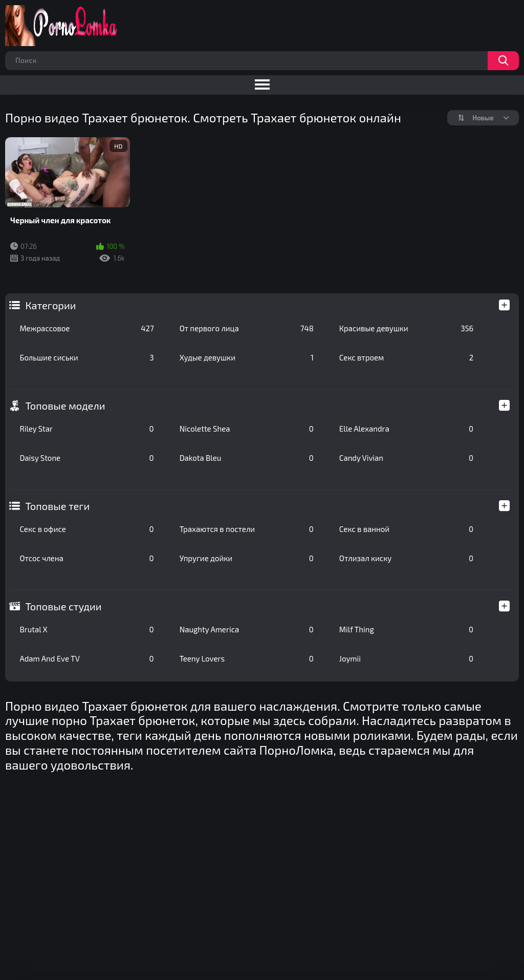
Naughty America (247, 629)
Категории (50, 305)
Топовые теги (57, 506)
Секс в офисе (86, 529)
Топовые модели (65, 406)
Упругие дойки (247, 558)
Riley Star (86, 429)
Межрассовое (86, 328)
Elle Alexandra (406, 429)
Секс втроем (406, 357)
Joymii (406, 658)
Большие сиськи (86, 357)
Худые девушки (247, 357)
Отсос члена (86, 558)
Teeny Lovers (247, 658)
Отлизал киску (406, 558)
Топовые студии (63, 606)
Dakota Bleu (247, 458)
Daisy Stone (86, 458)
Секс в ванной (406, 529)
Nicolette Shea (247, 429)
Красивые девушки (406, 328)
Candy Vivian (406, 458)
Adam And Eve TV (86, 658)
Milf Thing (406, 629)
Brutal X (86, 629)
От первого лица (247, 328)
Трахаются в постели (247, 529)
